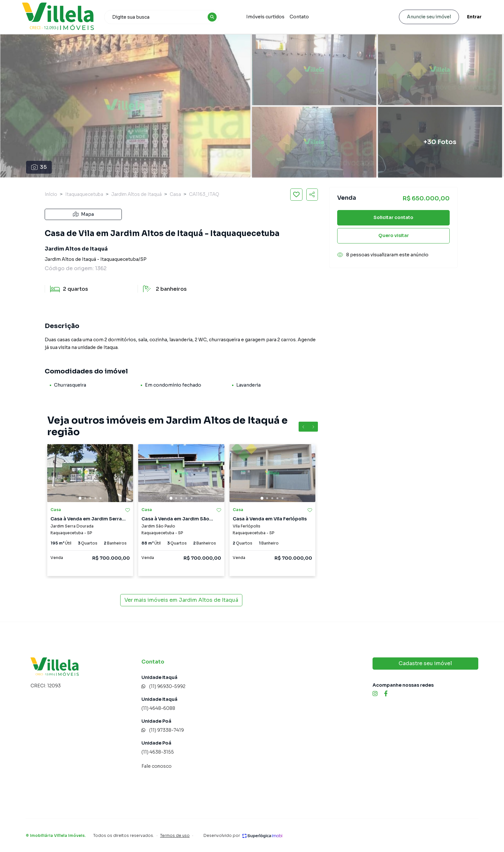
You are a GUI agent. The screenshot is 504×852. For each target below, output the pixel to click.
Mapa (83, 214)
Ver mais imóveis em (181, 600)
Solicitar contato (393, 217)
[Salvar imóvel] (296, 195)
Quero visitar (394, 235)
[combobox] (165, 17)
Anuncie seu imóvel (425, 17)
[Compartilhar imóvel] (312, 195)
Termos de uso (175, 835)
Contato (301, 17)
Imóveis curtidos (267, 17)
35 (39, 167)
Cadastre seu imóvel (425, 663)
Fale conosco (157, 766)
